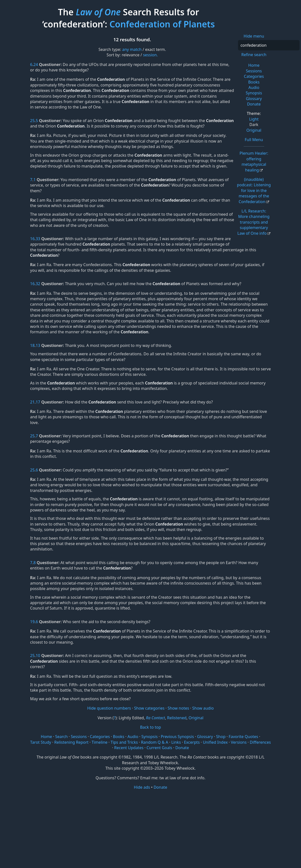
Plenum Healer (254, 161)
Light (254, 119)
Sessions (254, 71)
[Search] (269, 45)
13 (38, 345)
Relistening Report (71, 742)
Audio (254, 87)
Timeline (100, 742)
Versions (239, 742)
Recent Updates (129, 748)
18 (32, 345)
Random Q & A (154, 742)
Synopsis (254, 93)
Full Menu (254, 140)
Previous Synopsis (177, 737)
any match (132, 49)
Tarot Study (41, 742)
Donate (254, 104)
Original (254, 130)
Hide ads (142, 787)
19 (32, 622)
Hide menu (254, 36)
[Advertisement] (150, 828)
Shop (221, 737)
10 (38, 656)
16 (32, 239)
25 (32, 121)
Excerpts (192, 742)
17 (38, 402)
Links (176, 742)
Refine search (254, 55)
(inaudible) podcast (254, 191)
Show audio (203, 708)
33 (38, 239)
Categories (254, 76)
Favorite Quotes (243, 737)
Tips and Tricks (124, 742)
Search (61, 737)
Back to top (151, 727)
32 (38, 284)
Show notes (178, 708)
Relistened (177, 718)
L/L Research (254, 222)
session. (150, 55)
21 (32, 402)
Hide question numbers (109, 708)
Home (254, 65)
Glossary (254, 99)
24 (36, 64)
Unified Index (215, 742)
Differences (260, 742)
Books (254, 82)
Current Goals (159, 748)
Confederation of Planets (162, 24)
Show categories (149, 708)
